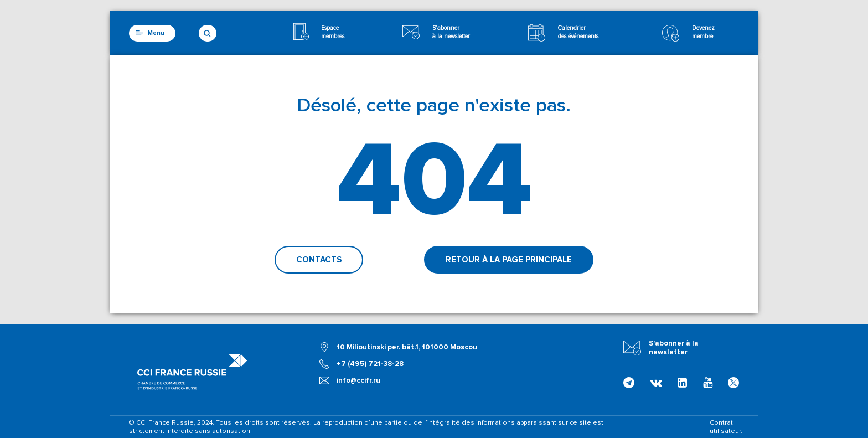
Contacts (319, 260)
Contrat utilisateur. (726, 427)
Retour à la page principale (509, 260)
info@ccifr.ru (358, 380)
